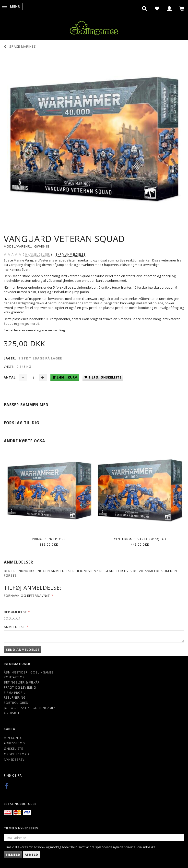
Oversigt (12, 713)
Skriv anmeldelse (70, 254)
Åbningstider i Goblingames (29, 672)
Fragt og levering (20, 687)
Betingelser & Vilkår (22, 682)
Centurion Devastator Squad (140, 539)
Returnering (15, 697)
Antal (10, 377)
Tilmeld (13, 855)
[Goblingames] (94, 27)
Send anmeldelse (23, 650)
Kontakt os (14, 677)
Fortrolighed (16, 703)
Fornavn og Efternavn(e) (27, 596)
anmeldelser (37, 255)
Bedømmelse (15, 612)
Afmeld (31, 855)
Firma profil (15, 693)
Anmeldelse (15, 627)
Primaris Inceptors (49, 539)
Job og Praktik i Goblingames (30, 708)
